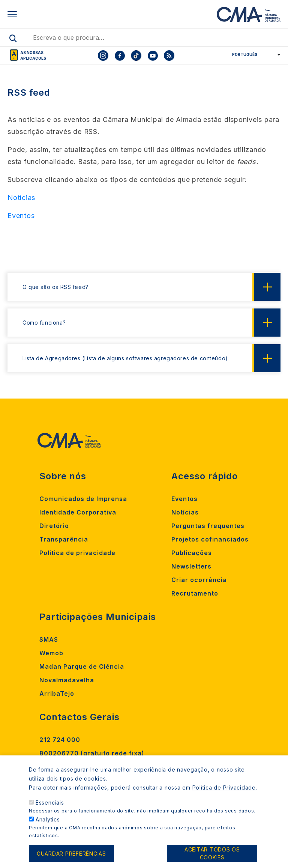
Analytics (48, 829)
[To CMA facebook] (120, 56)
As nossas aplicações (33, 55)
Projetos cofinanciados (210, 539)
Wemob (51, 653)
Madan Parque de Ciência (82, 666)
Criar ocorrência (199, 580)
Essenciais (50, 812)
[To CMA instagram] (103, 56)
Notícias (185, 512)
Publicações (192, 553)
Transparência (64, 539)
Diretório (54, 526)
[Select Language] (254, 54)
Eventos (184, 499)
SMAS (49, 639)
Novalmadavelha (67, 680)
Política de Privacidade (224, 797)
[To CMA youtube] (153, 56)
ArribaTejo (57, 693)
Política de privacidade (77, 553)
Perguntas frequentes (208, 526)
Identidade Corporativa (78, 512)
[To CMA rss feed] (169, 56)
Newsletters (191, 566)
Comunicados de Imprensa (83, 499)
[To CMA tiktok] (136, 56)
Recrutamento (195, 593)
